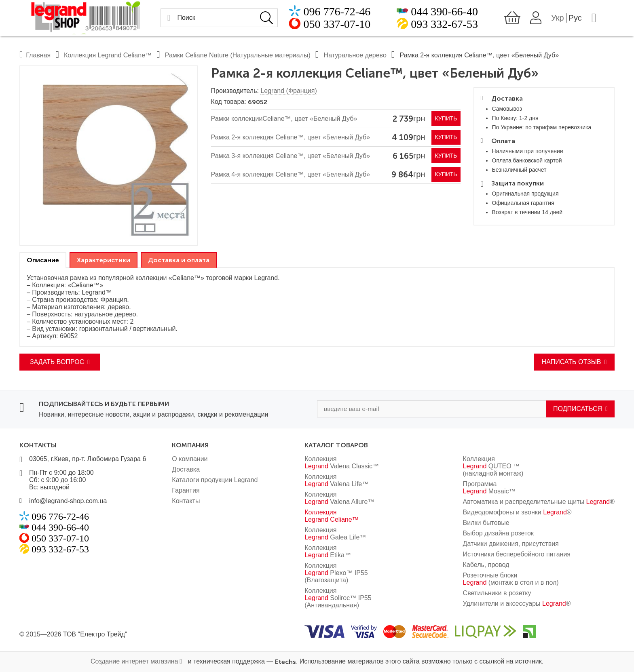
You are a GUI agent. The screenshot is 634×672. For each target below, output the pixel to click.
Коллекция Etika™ (328, 551)
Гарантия (186, 490)
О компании (190, 459)
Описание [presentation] (43, 260)
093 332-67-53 (444, 26)
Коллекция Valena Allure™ (339, 498)
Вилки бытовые (486, 523)
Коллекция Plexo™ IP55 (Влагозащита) (336, 573)
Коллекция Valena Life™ (336, 480)
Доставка (186, 469)
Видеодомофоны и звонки (517, 512)
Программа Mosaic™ (489, 488)
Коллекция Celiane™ (331, 516)
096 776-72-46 (325, 13)
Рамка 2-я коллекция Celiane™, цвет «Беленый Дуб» (291, 137)
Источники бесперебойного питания (517, 554)
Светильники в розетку (497, 593)
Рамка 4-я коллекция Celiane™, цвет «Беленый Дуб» (291, 174)
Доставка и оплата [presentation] (179, 260)
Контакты (186, 501)
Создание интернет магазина (134, 661)
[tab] (43, 260)
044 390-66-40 (444, 13)
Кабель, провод (486, 565)
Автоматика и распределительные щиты (539, 502)
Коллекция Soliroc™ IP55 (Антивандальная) (338, 598)
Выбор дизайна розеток (498, 533)
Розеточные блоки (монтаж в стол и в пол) (511, 579)
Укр (570, 19)
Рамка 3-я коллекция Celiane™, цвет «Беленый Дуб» (291, 156)
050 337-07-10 (325, 26)
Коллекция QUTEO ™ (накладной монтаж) (493, 466)
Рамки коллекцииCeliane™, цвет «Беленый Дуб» (284, 119)
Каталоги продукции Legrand (215, 480)
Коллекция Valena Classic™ (342, 462)
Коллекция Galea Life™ (335, 534)
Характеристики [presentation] (104, 260)
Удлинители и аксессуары (517, 604)
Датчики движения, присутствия (511, 544)
